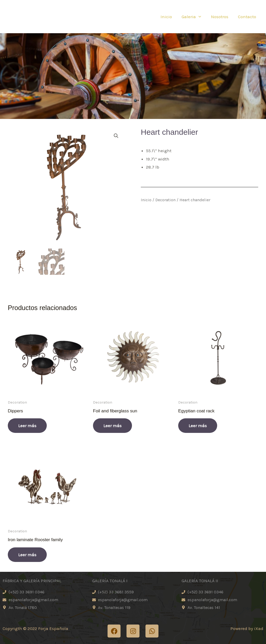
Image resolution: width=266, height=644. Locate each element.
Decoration (165, 200)
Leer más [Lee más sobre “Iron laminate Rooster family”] (27, 555)
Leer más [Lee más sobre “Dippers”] (27, 426)
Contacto (247, 17)
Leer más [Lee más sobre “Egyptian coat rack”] (198, 426)
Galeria (193, 17)
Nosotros (221, 17)
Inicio (169, 17)
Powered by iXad (247, 628)
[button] (116, 136)
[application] (201, 17)
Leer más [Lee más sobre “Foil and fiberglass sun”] (112, 426)
